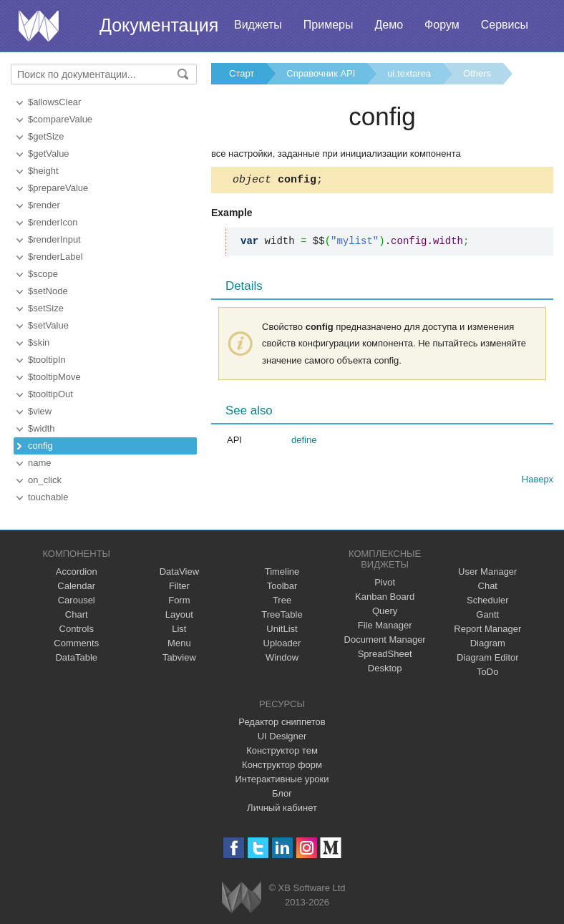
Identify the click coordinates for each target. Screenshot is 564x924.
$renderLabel (55, 257)
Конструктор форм (282, 765)
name (40, 463)
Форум (442, 25)
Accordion (77, 572)
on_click (45, 480)
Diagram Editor (488, 657)
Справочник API (321, 73)
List (179, 629)
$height (43, 171)
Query (385, 611)
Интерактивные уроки (282, 779)
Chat (488, 586)
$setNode (48, 291)
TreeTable (282, 614)
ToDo (487, 672)
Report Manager (487, 629)
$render (44, 205)
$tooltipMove (54, 377)
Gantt (487, 614)
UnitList (282, 629)
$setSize (46, 308)
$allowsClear (54, 102)
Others (477, 73)
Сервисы (505, 25)
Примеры (329, 25)
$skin (39, 342)
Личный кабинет (282, 808)
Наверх (538, 481)
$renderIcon (53, 222)
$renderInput (54, 239)
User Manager (487, 572)
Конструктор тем (282, 750)
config (40, 446)
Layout (179, 614)
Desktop (385, 668)
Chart (77, 614)
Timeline (282, 572)
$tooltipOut (50, 394)
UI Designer (282, 736)
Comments (76, 643)
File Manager (385, 625)
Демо (389, 25)
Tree (282, 600)
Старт (242, 73)
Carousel (77, 600)
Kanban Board (385, 597)
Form (179, 600)
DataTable (76, 657)
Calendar (76, 586)
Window (282, 657)
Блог (282, 793)
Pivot (385, 582)
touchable (48, 497)
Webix (242, 897)
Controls (77, 629)
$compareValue (60, 119)
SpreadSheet (385, 654)
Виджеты (258, 25)
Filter (179, 586)
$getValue (49, 154)
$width (42, 428)
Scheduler (488, 600)
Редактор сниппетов (282, 722)
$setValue (48, 325)
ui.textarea (409, 73)
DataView (179, 572)
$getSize (46, 136)
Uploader (282, 643)
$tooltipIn (47, 360)
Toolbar (282, 586)
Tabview (179, 657)
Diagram (488, 643)
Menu (179, 643)
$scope (43, 274)
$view (40, 411)
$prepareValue (58, 188)
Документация (159, 25)
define (304, 442)
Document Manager (385, 639)
